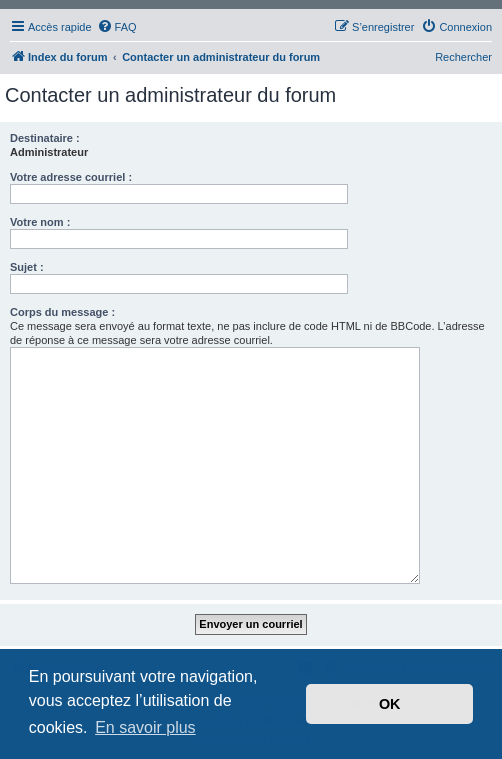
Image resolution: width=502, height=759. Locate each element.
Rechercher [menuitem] (463, 57)
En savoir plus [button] (145, 727)
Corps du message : (62, 312)
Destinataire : (45, 138)
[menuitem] (117, 27)
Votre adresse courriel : (71, 177)
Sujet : (27, 267)
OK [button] (390, 704)
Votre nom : (40, 222)
